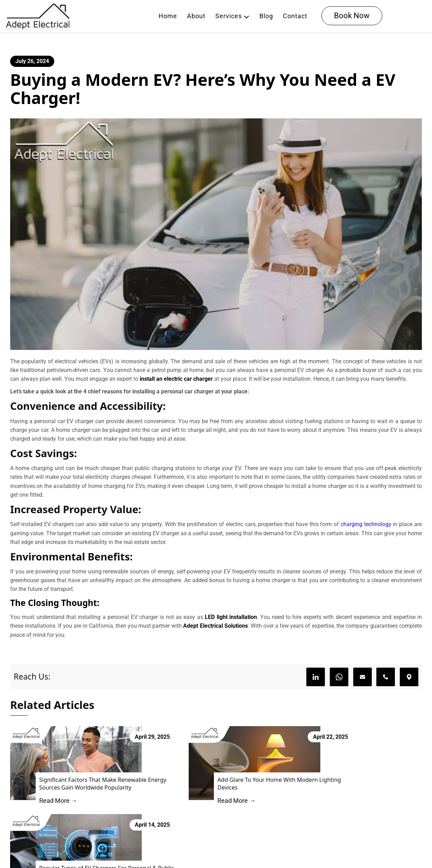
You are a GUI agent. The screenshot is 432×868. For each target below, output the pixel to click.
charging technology (366, 530)
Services (230, 17)
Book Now (353, 16)
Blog (267, 17)
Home (169, 17)
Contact (296, 17)
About (197, 17)
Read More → (52, 810)
